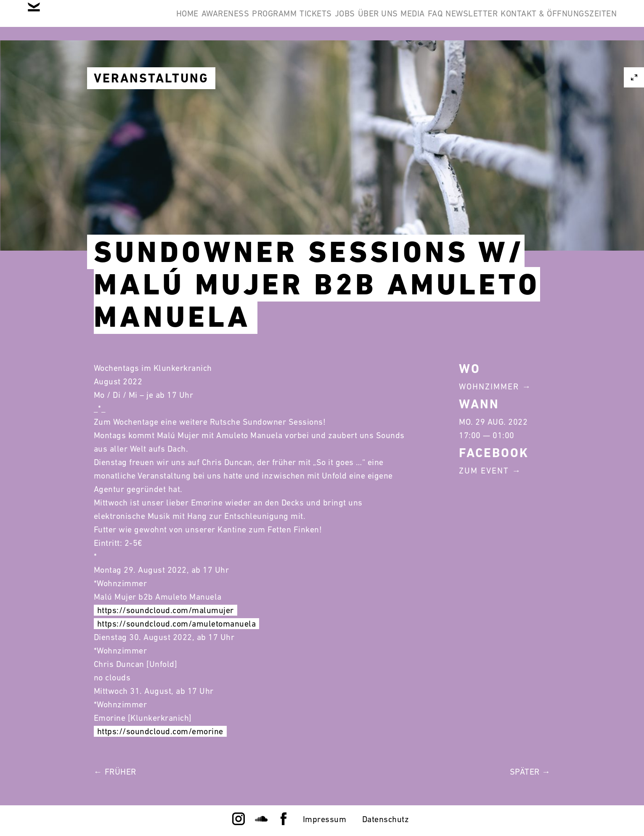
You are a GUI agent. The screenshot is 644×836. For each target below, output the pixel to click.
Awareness (248, 20)
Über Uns (452, 20)
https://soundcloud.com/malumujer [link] (166, 610)
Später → (530, 772)
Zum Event (484, 471)
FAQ (535, 20)
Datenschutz (386, 819)
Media (500, 20)
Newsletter (584, 20)
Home (197, 20)
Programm (310, 20)
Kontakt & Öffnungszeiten (552, 61)
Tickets (364, 20)
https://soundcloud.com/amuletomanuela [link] (177, 624)
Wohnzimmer (489, 386)
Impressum (325, 819)
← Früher (115, 772)
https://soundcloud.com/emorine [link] (160, 731)
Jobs (406, 20)
